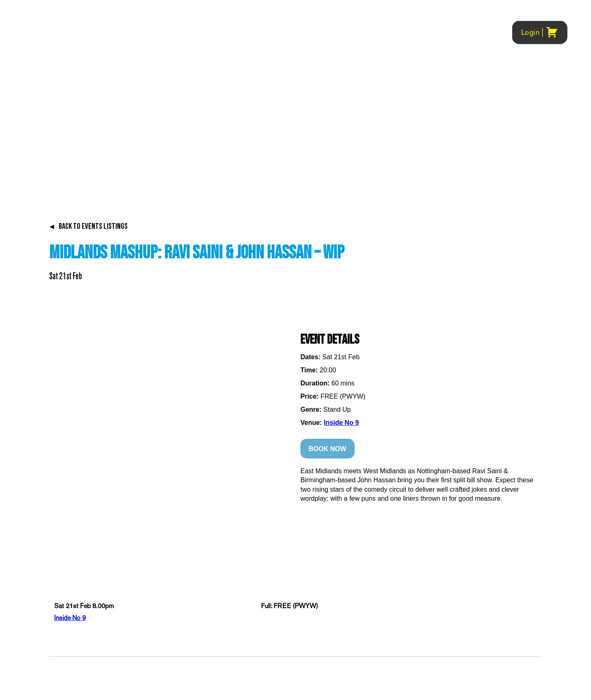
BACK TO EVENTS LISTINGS (88, 226)
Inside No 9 (341, 423)
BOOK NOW (328, 449)
